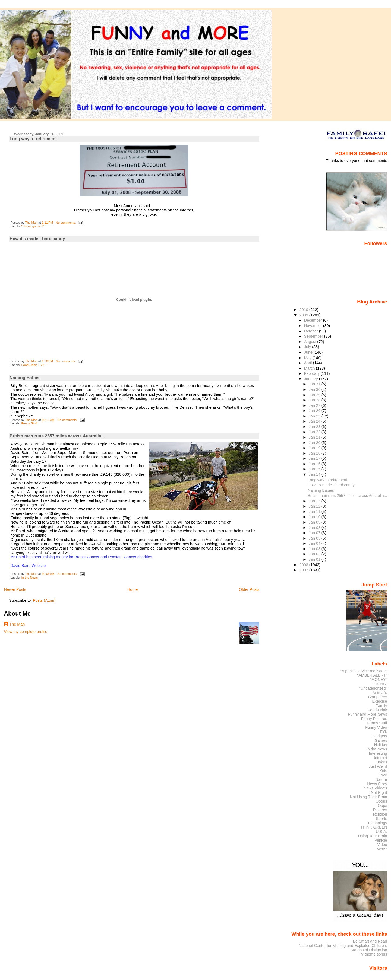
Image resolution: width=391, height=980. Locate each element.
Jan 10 (315, 517)
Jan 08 (315, 528)
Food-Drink (29, 365)
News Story (377, 784)
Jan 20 (315, 443)
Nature (381, 779)
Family (381, 706)
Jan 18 (315, 453)
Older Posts (249, 589)
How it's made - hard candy (37, 239)
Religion (380, 814)
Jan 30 (315, 389)
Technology (377, 823)
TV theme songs (373, 954)
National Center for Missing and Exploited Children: (343, 946)
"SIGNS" (380, 684)
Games (381, 740)
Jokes (382, 762)
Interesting (378, 753)
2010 (304, 310)
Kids (383, 771)
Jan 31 (315, 384)
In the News (30, 578)
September (314, 336)
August (311, 342)
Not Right (379, 792)
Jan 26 (315, 411)
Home (133, 589)
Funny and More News (367, 714)
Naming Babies (25, 378)
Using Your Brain (373, 836)
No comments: (66, 223)
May (308, 358)
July (308, 347)
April (309, 363)
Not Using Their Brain (369, 797)
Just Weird (378, 766)
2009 (304, 315)
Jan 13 (315, 501)
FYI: (41, 365)
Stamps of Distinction (369, 950)
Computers (377, 697)
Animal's (380, 693)
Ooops (381, 801)
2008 (304, 565)
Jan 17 (315, 458)
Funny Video (376, 727)
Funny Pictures (374, 719)
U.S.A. (381, 832)
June (309, 352)
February (312, 373)
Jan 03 (315, 549)
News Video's (375, 788)
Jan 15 (315, 469)
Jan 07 (315, 533)
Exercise (380, 701)
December (314, 320)
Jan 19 (315, 448)
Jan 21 (315, 437)
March (310, 368)
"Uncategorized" (33, 226)
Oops (382, 805)
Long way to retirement (33, 139)
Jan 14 (315, 474)
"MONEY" (379, 680)
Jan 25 (315, 416)
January (312, 379)
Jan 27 (315, 405)
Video (382, 845)
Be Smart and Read (370, 941)
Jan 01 (315, 559)
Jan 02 (315, 554)
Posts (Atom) (44, 600)
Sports (381, 819)
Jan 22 (315, 432)
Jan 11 (315, 512)
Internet (381, 758)
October (312, 331)
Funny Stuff (29, 423)
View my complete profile (26, 632)
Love (383, 775)
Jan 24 (315, 421)
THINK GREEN (374, 827)
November (314, 326)
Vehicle (381, 840)
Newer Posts (15, 589)
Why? (382, 849)
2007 (304, 570)
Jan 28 (315, 400)
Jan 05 (315, 538)
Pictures (380, 810)
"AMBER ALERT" (372, 675)
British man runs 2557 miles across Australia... (57, 436)
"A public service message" (364, 671)
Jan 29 (315, 395)
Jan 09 (315, 522)
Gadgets (380, 736)
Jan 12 (315, 506)
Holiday (381, 745)
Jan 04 (315, 543)
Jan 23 (315, 427)
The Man (17, 624)
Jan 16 (315, 464)
